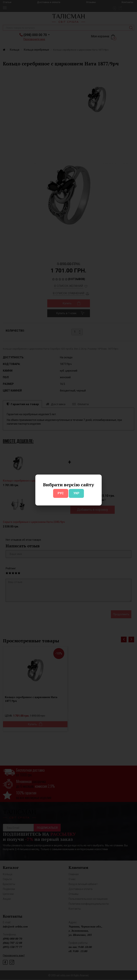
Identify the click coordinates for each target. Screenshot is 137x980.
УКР (76, 493)
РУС (61, 493)
